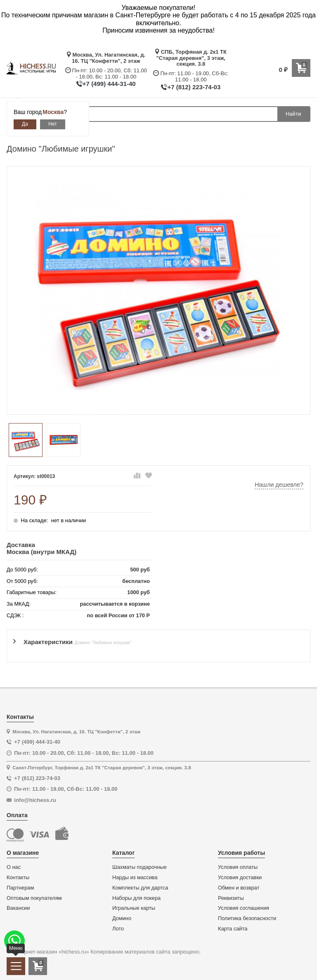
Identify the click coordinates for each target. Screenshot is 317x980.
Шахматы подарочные (140, 867)
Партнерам (20, 888)
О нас (14, 867)
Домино (122, 918)
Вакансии (18, 908)
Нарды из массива (135, 878)
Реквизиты (231, 898)
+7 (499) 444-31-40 (109, 84)
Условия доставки (240, 878)
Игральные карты (134, 908)
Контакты (18, 878)
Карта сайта (233, 929)
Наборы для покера (136, 898)
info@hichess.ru (35, 800)
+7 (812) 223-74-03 (194, 87)
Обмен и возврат (239, 888)
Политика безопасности (247, 918)
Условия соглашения (244, 908)
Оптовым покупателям (34, 898)
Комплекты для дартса (140, 888)
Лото (118, 929)
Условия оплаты (238, 867)
